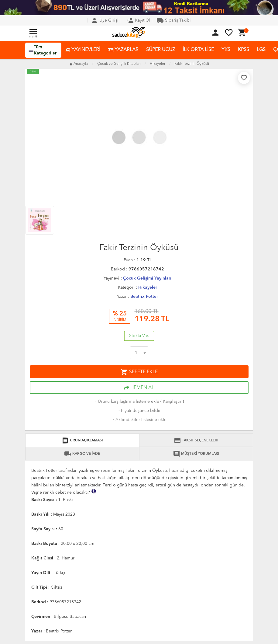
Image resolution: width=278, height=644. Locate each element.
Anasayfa (79, 64)
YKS (226, 50)
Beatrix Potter (144, 297)
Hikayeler (148, 287)
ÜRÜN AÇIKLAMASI (82, 440)
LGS (261, 50)
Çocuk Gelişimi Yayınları (147, 278)
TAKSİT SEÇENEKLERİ (196, 440)
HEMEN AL (139, 388)
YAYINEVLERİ (83, 50)
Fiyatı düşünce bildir (139, 411)
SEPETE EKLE (139, 372)
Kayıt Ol (138, 20)
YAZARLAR (123, 50)
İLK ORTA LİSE (198, 50)
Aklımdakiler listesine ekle (139, 420)
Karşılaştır (172, 402)
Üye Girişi (105, 20)
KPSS (244, 50)
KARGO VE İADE (82, 454)
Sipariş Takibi (174, 20)
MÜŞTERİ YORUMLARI (196, 454)
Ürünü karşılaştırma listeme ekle (127, 402)
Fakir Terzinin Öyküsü (192, 64)
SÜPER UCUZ (161, 50)
